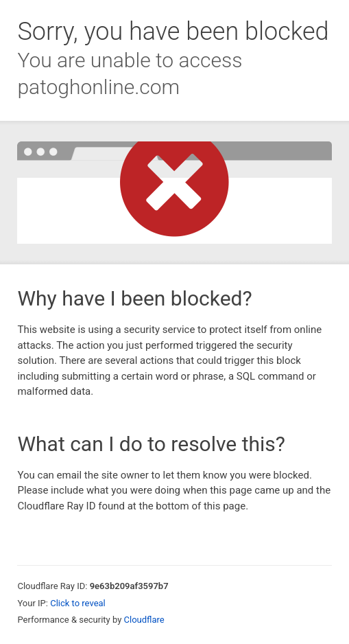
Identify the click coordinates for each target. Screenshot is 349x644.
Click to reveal (78, 603)
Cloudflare (144, 620)
